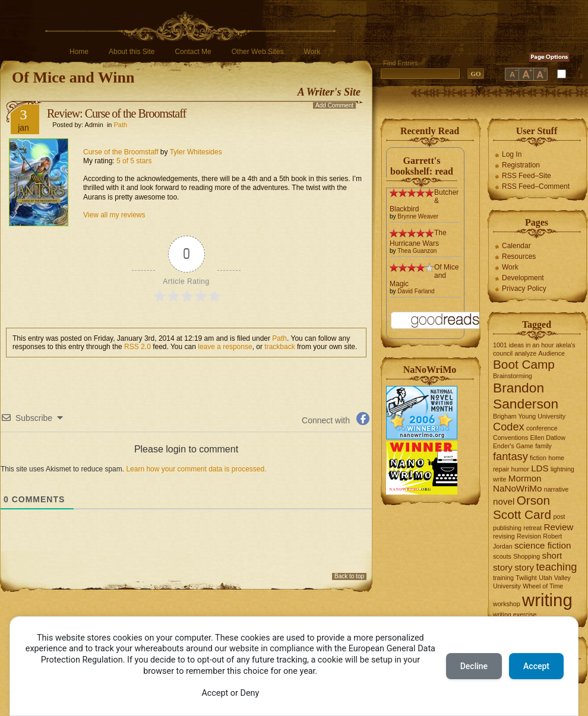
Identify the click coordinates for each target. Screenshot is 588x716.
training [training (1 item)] (503, 578)
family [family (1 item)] (543, 446)
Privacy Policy (524, 289)
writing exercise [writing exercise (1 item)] (515, 614)
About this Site (132, 52)
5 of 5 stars (134, 161)
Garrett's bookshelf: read (422, 166)
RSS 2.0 (137, 347)
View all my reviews (114, 215)
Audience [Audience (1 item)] (552, 353)
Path (121, 125)
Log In (512, 154)
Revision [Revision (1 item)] (529, 536)
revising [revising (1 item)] (504, 536)
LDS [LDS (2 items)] (540, 468)
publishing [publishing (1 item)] (507, 528)
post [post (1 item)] (559, 517)
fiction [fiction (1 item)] (538, 458)
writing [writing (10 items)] (547, 600)
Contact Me (193, 52)
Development (523, 278)
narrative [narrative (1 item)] (556, 489)
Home (79, 52)
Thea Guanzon (417, 251)
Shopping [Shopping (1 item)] (527, 556)
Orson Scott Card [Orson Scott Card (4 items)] (522, 507)
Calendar (516, 246)
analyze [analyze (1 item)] (526, 353)
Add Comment (334, 105)
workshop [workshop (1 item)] (507, 604)
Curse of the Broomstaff (121, 152)
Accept (536, 666)
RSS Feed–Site (527, 176)
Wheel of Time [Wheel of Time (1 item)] (543, 586)
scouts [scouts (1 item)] (502, 556)
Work (312, 52)
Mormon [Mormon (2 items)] (525, 478)
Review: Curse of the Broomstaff (116, 113)
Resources (519, 256)
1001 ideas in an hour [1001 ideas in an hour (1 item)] (524, 345)
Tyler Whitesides (196, 152)
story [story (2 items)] (524, 567)
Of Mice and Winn (73, 77)
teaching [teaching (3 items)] (557, 567)
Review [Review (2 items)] (559, 527)
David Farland (416, 291)
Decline (474, 666)
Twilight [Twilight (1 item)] (526, 578)
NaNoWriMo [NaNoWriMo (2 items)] (517, 488)
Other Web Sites (258, 52)
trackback (279, 347)
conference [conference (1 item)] (542, 428)
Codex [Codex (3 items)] (509, 427)
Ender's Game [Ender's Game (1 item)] (513, 446)
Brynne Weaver (418, 216)
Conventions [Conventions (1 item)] (510, 438)
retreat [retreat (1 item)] (532, 528)
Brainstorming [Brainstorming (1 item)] (513, 376)
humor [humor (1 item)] (520, 469)
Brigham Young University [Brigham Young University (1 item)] (529, 416)
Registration (521, 165)
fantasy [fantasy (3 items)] (510, 456)
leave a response (225, 347)
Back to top (349, 576)
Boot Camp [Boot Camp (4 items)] (524, 364)
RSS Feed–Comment (536, 186)
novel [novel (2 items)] (504, 501)
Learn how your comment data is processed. (196, 469)
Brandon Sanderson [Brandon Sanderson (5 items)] (526, 396)
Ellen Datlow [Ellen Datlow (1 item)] (548, 438)
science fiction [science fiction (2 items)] (543, 545)
